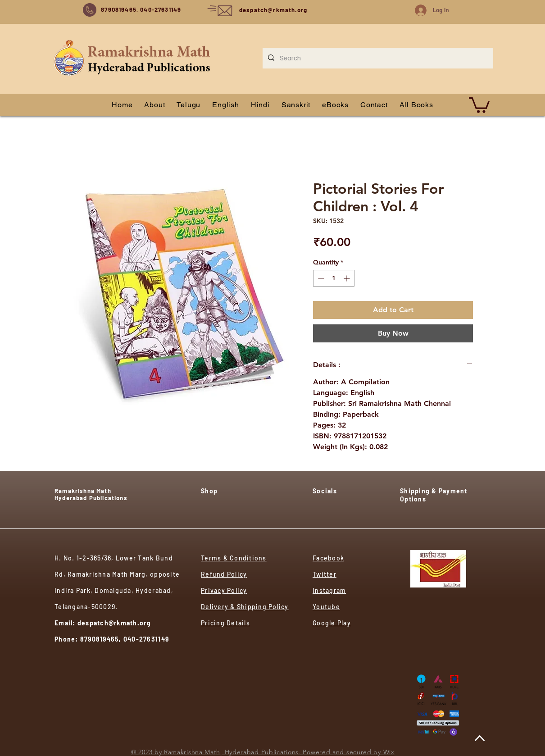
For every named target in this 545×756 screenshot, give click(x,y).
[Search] (377, 58)
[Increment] (347, 278)
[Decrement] (320, 278)
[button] (479, 104)
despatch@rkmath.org (273, 10)
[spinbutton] (334, 278)
